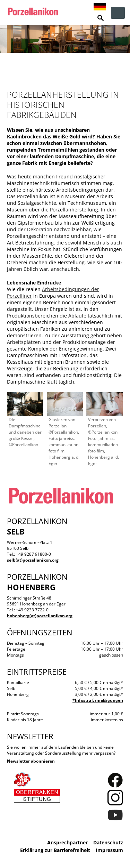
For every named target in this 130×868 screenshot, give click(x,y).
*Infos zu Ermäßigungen (98, 700)
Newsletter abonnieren (31, 761)
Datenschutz (108, 842)
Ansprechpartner (67, 842)
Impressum (109, 850)
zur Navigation (118, 13)
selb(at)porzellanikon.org (33, 560)
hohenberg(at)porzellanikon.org (40, 616)
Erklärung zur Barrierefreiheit (55, 850)
